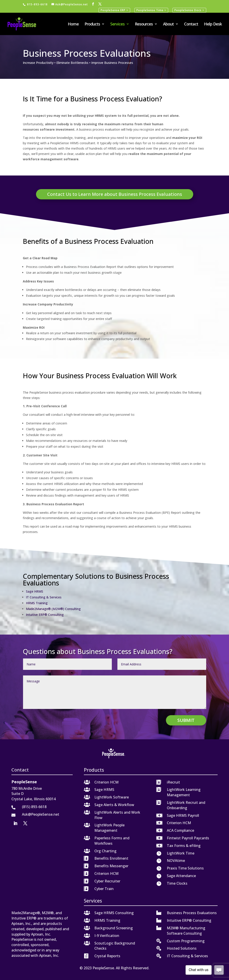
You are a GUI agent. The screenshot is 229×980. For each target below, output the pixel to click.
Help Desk (213, 24)
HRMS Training (37, 603)
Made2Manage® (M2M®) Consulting (53, 609)
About (168, 24)
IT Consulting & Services (44, 597)
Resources (144, 24)
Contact (191, 24)
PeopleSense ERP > (114, 10)
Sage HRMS (35, 591)
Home (73, 24)
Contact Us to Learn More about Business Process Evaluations (115, 194)
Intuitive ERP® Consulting (45, 615)
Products (92, 24)
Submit (186, 720)
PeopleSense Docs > (189, 10)
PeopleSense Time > (151, 10)
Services (117, 24)
